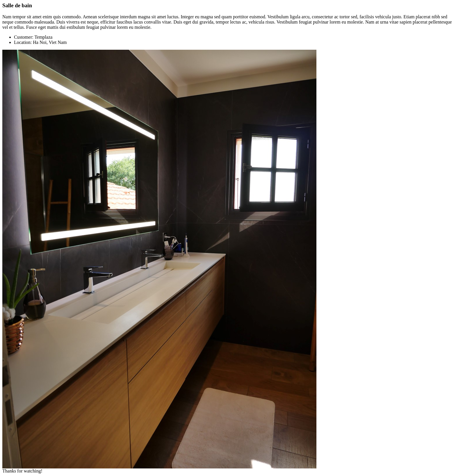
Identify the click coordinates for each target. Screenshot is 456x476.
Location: (23, 42)
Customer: (24, 37)
